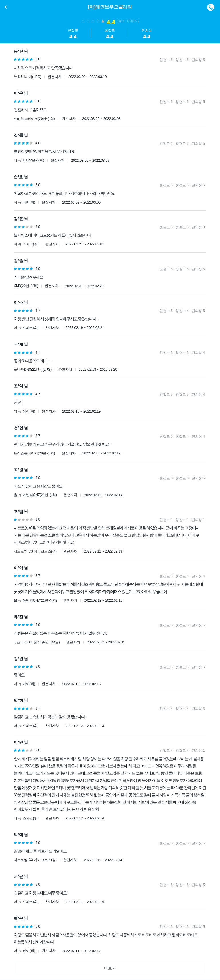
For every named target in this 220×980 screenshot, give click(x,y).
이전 (6, 7)
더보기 (110, 968)
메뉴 (211, 7)
